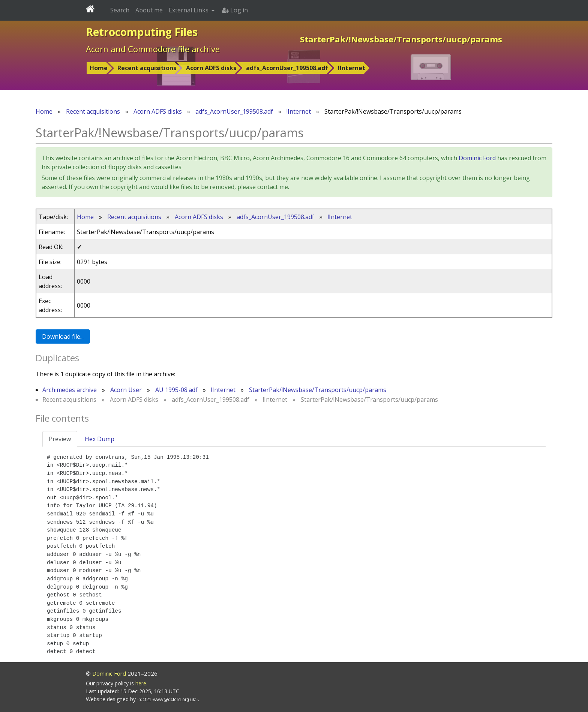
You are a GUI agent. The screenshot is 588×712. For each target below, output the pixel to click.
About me (149, 10)
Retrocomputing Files (142, 32)
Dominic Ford (477, 158)
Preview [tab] (60, 439)
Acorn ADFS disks (211, 68)
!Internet (352, 68)
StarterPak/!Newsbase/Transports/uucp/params (318, 390)
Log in (235, 10)
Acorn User (126, 390)
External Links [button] (189, 10)
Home (99, 68)
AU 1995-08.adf (176, 390)
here (141, 683)
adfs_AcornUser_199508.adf (287, 68)
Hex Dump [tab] (100, 439)
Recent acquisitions (147, 68)
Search (120, 10)
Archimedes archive (70, 390)
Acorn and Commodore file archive (153, 49)
